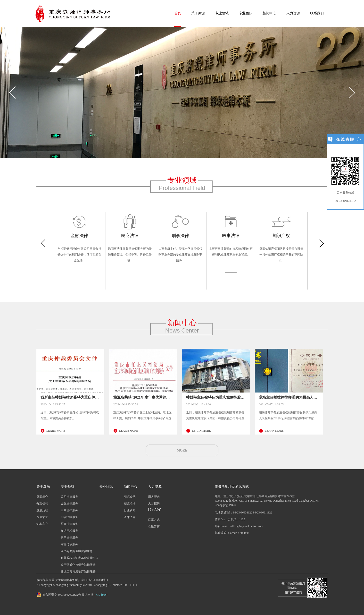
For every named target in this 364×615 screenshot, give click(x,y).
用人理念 (154, 497)
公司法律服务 (69, 497)
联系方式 (154, 520)
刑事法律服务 (69, 517)
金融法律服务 (69, 504)
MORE (182, 450)
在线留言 (154, 527)
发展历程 (42, 510)
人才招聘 (154, 504)
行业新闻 (130, 510)
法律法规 (130, 517)
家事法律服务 (69, 538)
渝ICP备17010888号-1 (95, 580)
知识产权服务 (69, 531)
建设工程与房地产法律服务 (78, 572)
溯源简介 (42, 497)
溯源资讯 (130, 497)
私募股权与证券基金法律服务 (80, 558)
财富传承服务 (69, 544)
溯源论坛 (130, 504)
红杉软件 (102, 595)
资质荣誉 (42, 517)
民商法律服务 (69, 510)
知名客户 (42, 524)
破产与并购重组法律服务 (77, 551)
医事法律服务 (69, 524)
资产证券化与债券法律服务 (78, 565)
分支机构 (42, 504)
